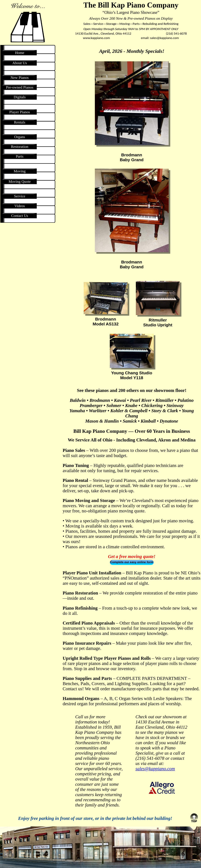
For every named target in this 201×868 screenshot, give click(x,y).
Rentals (20, 122)
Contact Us (20, 216)
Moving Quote (20, 181)
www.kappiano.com (96, 38)
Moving (20, 171)
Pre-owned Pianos (20, 87)
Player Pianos (20, 112)
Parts (20, 156)
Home (20, 53)
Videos (20, 206)
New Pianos (20, 78)
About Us (20, 63)
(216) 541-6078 (176, 33)
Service (20, 196)
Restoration (20, 147)
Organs (20, 137)
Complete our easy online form (132, 562)
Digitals (20, 97)
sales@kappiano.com (164, 38)
